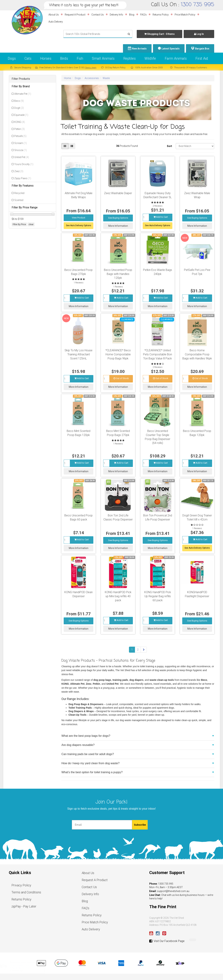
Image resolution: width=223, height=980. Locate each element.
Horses (46, 58)
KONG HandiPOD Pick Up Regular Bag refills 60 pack (158, 596)
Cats (28, 58)
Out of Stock (121, 378)
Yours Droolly (24, 164)
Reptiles (129, 58)
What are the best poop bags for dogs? (86, 736)
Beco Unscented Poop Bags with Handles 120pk (118, 274)
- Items (159, 34)
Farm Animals (176, 58)
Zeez (19, 171)
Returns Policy (161, 15)
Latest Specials (171, 49)
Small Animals (103, 58)
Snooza (21, 150)
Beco (19, 101)
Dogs (12, 58)
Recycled (19, 193)
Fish (80, 58)
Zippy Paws (23, 178)
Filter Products (21, 79)
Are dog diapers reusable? (78, 745)
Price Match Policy (185, 15)
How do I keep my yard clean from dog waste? (90, 763)
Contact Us (98, 15)
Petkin (19, 129)
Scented (19, 200)
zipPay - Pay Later (24, 906)
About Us (54, 15)
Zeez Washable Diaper (118, 193)
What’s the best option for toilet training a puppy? (92, 772)
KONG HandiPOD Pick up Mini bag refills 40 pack (118, 596)
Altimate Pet (23, 94)
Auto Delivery (56, 22)
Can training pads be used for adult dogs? (88, 754)
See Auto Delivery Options (79, 225)
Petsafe (20, 136)
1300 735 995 (198, 5)
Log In (199, 34)
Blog (132, 15)
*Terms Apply (90, 68)
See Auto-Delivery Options (158, 225)
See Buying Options (118, 218)
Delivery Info (116, 15)
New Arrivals (139, 49)
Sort (169, 146)
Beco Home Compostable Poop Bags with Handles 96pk (197, 354)
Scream (21, 143)
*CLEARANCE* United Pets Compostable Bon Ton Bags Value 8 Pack (158, 354)
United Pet (22, 157)
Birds (64, 58)
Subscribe (140, 825)
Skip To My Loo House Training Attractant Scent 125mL (79, 354)
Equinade (21, 115)
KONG (20, 122)
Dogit (19, 108)
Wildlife (150, 58)
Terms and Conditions (26, 892)
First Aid (202, 58)
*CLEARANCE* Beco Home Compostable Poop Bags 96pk (118, 354)
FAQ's (143, 15)
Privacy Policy (21, 885)
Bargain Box (202, 49)
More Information (118, 226)
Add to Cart (161, 217)
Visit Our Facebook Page (167, 941)
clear (31, 224)
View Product (79, 218)
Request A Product (75, 15)
